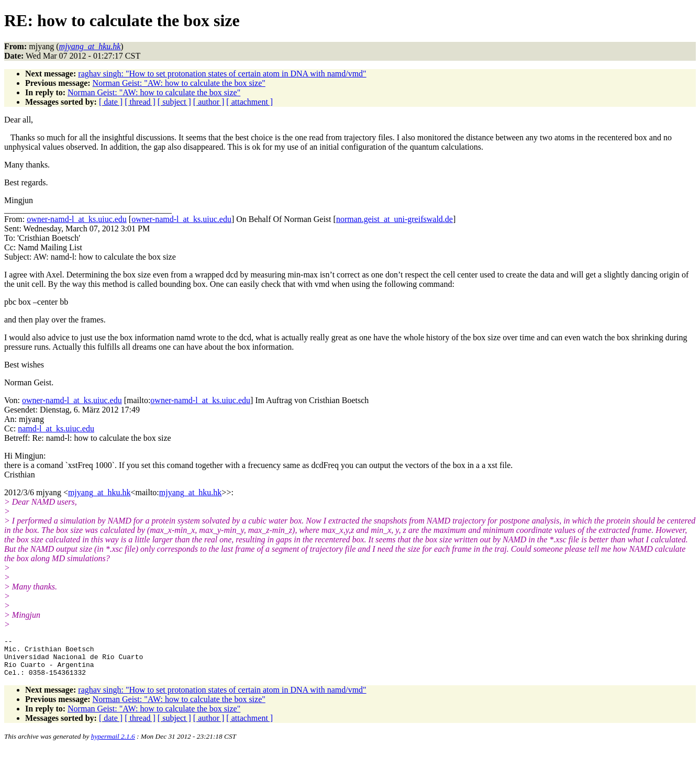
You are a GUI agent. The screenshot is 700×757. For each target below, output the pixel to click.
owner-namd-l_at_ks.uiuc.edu (77, 219)
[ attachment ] (249, 102)
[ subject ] (174, 102)
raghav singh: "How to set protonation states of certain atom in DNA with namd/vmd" (222, 74)
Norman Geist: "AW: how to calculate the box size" (179, 83)
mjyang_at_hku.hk (99, 492)
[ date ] (111, 102)
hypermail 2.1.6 (113, 744)
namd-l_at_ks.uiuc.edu (56, 428)
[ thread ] (140, 102)
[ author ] (209, 102)
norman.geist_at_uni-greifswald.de (395, 219)
